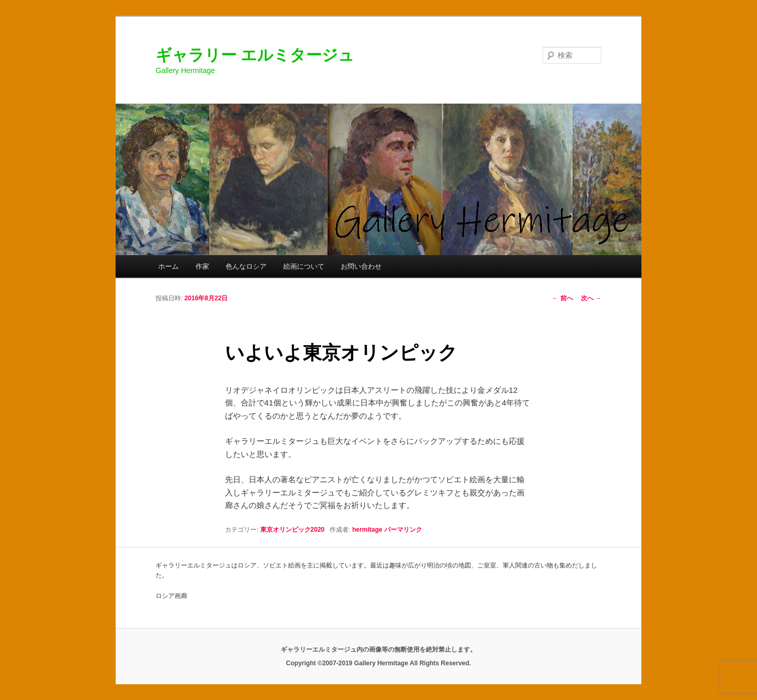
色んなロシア (246, 266)
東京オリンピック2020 (293, 530)
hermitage (367, 530)
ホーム (168, 266)
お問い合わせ (361, 266)
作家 (202, 266)
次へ (591, 298)
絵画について (304, 266)
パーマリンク (403, 530)
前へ (562, 298)
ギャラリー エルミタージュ (255, 55)
